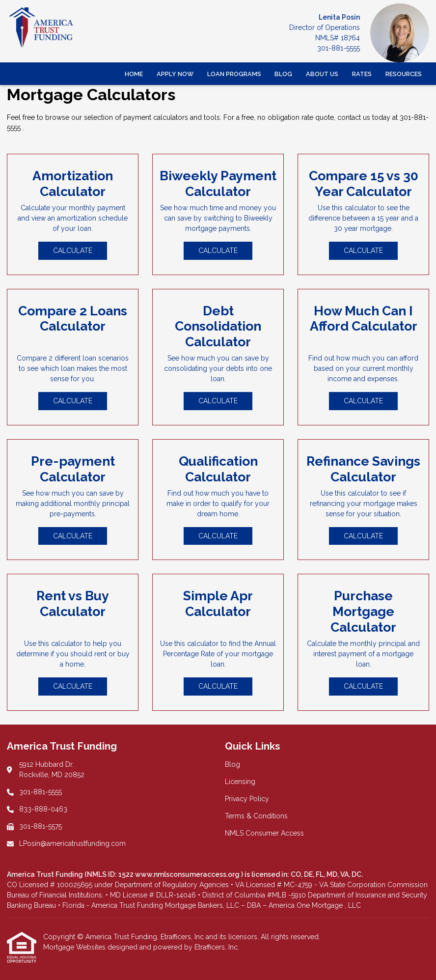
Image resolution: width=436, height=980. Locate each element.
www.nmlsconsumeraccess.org (188, 874)
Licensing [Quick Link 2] (240, 782)
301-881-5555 (339, 48)
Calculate (73, 251)
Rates (362, 74)
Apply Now (175, 74)
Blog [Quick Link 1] (232, 764)
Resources (404, 74)
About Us (322, 74)
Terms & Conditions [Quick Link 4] (256, 816)
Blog (283, 74)
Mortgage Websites (75, 947)
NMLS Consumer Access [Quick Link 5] (264, 833)
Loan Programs (234, 74)
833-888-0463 (43, 809)
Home (134, 74)
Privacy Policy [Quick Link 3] (247, 799)
